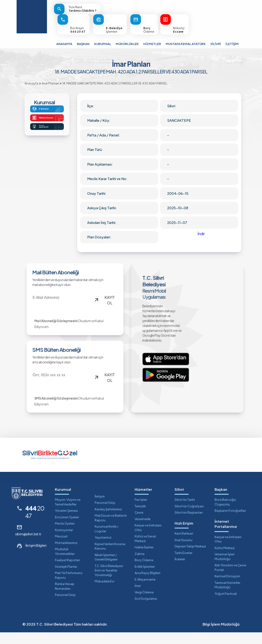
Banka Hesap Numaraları (65, 598)
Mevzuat (61, 548)
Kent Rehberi (184, 545)
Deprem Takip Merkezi (190, 558)
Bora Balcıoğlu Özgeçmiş (225, 514)
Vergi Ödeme (144, 604)
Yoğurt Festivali (226, 605)
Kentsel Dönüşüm (227, 588)
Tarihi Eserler (183, 564)
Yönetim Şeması (66, 522)
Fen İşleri (141, 511)
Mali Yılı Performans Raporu (69, 587)
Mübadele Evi (104, 593)
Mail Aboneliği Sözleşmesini (53, 328)
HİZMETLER (152, 44)
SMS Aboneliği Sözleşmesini (53, 412)
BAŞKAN (83, 44)
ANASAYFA (64, 44)
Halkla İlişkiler (144, 559)
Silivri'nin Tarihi (185, 511)
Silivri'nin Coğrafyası (189, 518)
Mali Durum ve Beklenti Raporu (111, 529)
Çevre (139, 524)
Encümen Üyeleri (67, 529)
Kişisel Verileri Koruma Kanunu (110, 558)
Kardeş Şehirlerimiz (108, 521)
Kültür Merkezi (225, 560)
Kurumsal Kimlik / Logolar (107, 540)
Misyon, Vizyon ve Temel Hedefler (68, 514)
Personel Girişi (65, 606)
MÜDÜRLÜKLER (127, 44)
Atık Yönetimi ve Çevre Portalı (230, 579)
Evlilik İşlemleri (145, 578)
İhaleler (180, 571)
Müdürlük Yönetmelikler (65, 563)
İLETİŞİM (232, 44)
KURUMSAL (103, 44)
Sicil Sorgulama (146, 610)
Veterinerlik (143, 531)
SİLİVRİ (216, 44)
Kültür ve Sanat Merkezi (145, 550)
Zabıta (140, 565)
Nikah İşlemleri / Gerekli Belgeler (106, 569)
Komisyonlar (64, 542)
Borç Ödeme (144, 572)
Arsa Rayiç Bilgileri (147, 585)
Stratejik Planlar (66, 578)
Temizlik (140, 518)
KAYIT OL (103, 305)
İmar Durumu (183, 552)
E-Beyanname (145, 591)
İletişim (100, 508)
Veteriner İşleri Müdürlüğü (224, 568)
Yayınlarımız (103, 549)
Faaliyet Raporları (67, 572)
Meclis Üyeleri (65, 535)
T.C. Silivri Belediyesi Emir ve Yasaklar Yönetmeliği (109, 582)
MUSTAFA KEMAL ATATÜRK (186, 44)
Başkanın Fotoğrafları (230, 522)
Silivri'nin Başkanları (189, 524)
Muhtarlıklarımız (66, 554)
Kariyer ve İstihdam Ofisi (148, 539)
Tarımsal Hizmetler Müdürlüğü (227, 597)
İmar (138, 597)
